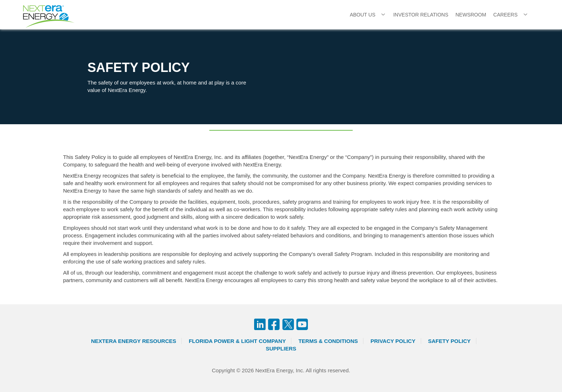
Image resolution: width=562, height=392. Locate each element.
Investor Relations (421, 15)
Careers (505, 15)
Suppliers (281, 349)
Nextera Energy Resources (134, 341)
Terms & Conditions (328, 341)
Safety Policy (449, 341)
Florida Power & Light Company (237, 341)
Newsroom (471, 15)
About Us (363, 15)
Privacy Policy (393, 341)
